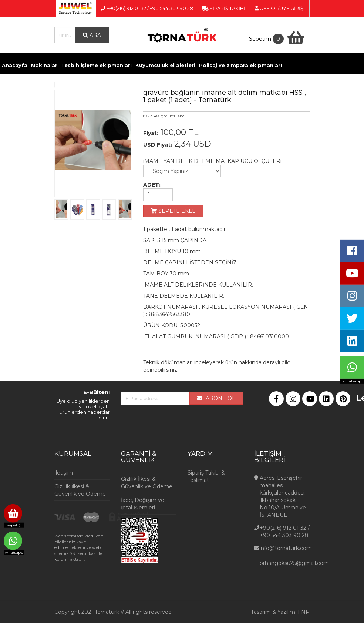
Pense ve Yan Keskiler (154, 88)
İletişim (313, 88)
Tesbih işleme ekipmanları (96, 65)
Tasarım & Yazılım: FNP (280, 612)
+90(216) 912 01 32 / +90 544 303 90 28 (147, 8)
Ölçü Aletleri (203, 88)
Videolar (288, 88)
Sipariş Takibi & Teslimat (206, 476)
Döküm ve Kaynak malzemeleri (44, 88)
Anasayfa (15, 65)
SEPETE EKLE (173, 211)
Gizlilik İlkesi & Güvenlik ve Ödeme (80, 490)
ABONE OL (216, 398)
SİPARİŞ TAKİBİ (224, 8)
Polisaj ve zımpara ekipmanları (240, 65)
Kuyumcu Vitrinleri (248, 88)
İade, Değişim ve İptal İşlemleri (143, 504)
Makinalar (44, 65)
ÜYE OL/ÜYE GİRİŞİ (280, 8)
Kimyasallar (105, 88)
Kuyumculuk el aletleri (165, 65)
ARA (92, 35)
